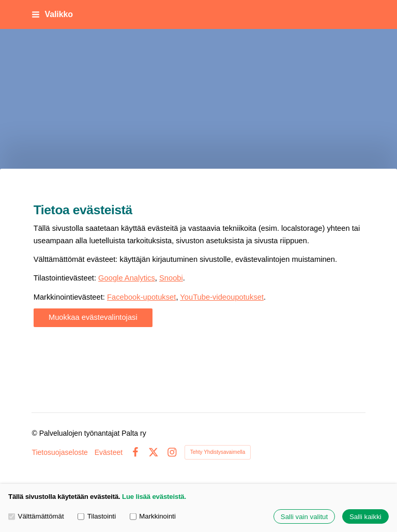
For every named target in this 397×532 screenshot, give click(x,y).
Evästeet (109, 452)
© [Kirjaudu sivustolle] (35, 433)
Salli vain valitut (304, 517)
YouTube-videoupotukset (222, 297)
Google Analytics (127, 278)
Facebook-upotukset (141, 297)
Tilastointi (97, 517)
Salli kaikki (365, 517)
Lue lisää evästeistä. (154, 497)
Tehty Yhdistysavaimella (218, 452)
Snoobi (171, 278)
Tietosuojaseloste (59, 452)
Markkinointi (153, 517)
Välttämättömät (36, 517)
